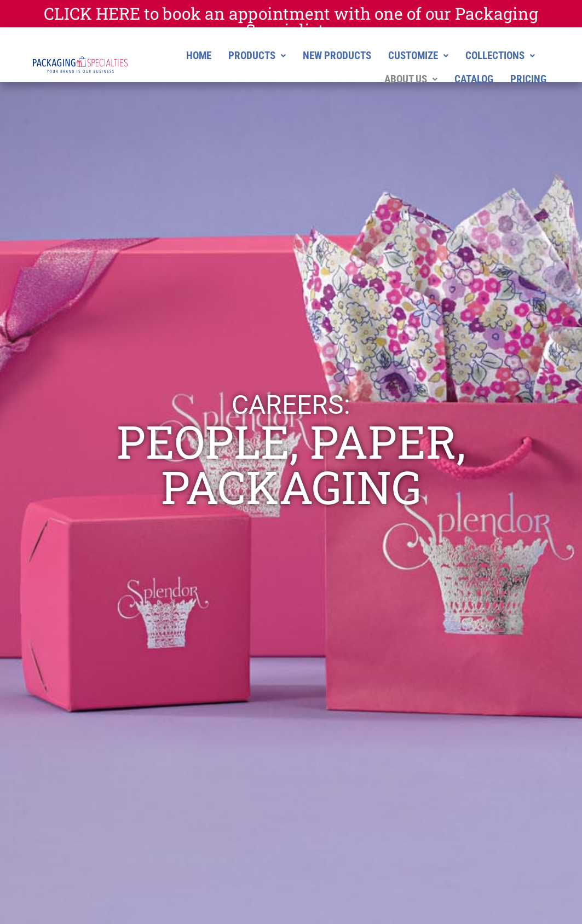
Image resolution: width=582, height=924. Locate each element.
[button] (257, 56)
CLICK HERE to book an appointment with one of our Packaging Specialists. (291, 22)
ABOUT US (411, 79)
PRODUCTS (257, 56)
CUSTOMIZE (418, 56)
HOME (199, 56)
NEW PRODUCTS (337, 56)
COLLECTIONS (500, 56)
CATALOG (474, 79)
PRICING (528, 79)
